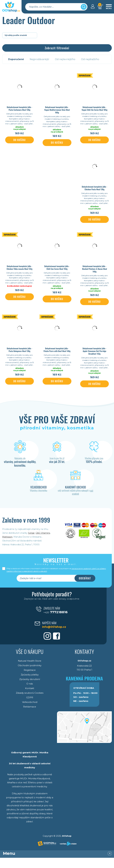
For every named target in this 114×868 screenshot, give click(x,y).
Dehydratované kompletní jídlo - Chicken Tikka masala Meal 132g (19, 273)
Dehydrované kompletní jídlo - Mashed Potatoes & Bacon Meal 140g (95, 274)
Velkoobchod (30, 711)
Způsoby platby (30, 684)
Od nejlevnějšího (66, 59)
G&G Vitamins (43, 543)
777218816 (56, 621)
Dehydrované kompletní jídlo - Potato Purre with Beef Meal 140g (57, 357)
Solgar (31, 543)
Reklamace (30, 715)
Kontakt (30, 698)
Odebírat (85, 588)
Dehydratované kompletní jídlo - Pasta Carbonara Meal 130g (19, 108)
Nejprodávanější (40, 59)
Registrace (30, 680)
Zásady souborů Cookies (30, 702)
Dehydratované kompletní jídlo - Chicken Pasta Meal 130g (95, 191)
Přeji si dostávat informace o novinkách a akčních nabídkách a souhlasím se (56, 580)
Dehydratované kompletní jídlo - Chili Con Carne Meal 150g (57, 273)
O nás (30, 693)
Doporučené (16, 59)
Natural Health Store (30, 671)
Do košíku (19, 142)
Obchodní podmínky (30, 675)
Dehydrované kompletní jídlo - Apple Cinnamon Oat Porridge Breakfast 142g (94, 359)
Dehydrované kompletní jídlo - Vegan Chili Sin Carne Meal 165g (95, 108)
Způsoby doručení (30, 689)
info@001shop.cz (56, 635)
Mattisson (7, 547)
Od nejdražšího (91, 59)
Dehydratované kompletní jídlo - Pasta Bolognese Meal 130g (19, 357)
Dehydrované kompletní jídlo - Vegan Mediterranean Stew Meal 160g (57, 110)
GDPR (30, 706)
